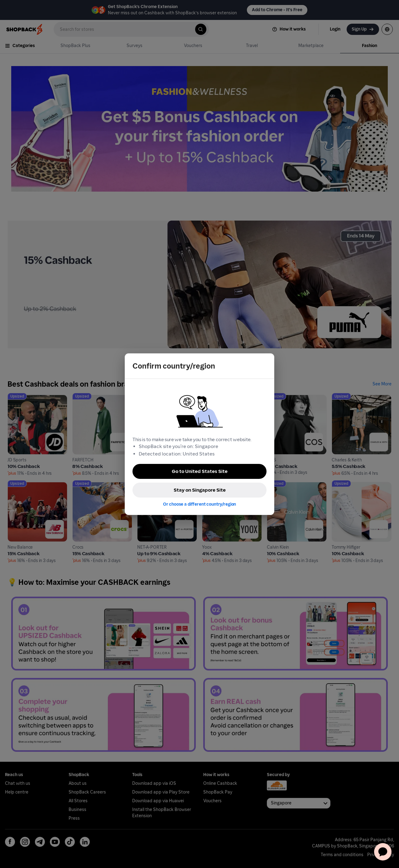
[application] (383, 852)
